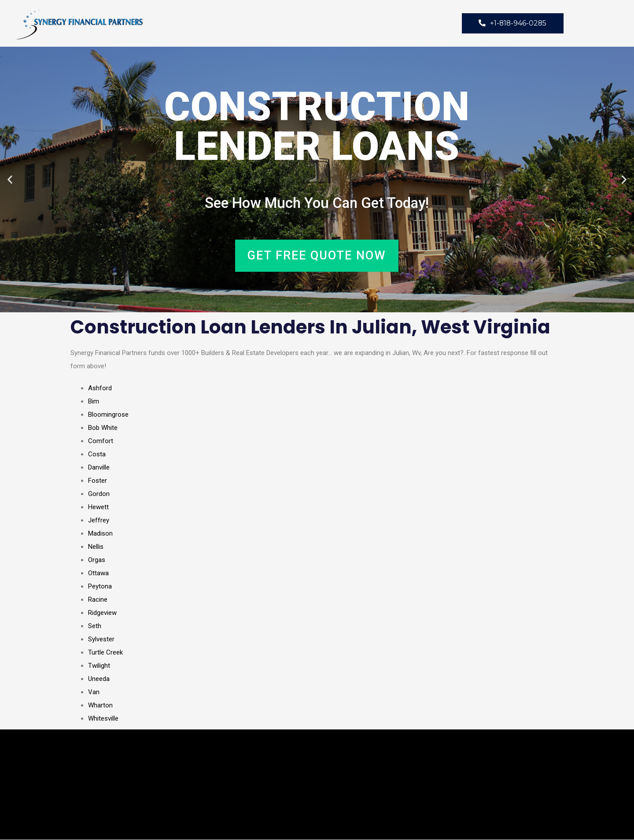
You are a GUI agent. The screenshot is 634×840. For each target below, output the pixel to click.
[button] (10, 180)
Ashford (100, 389)
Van (94, 692)
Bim (94, 402)
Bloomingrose (108, 415)
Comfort (101, 441)
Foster (98, 481)
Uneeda (99, 679)
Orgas (97, 560)
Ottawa (98, 574)
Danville (99, 468)
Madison (100, 534)
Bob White (103, 428)
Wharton (100, 706)
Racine (98, 600)
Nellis (96, 547)
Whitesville (103, 719)
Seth (95, 626)
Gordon (99, 494)
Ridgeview (102, 613)
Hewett (98, 507)
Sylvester (101, 640)
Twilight (99, 666)
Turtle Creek (105, 653)
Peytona (100, 587)
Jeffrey (99, 521)
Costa (97, 455)
